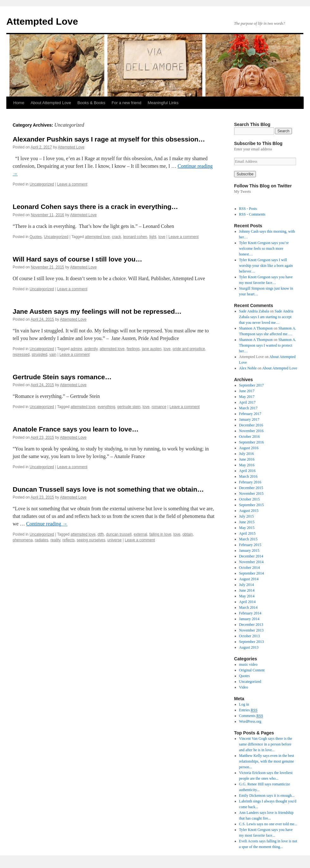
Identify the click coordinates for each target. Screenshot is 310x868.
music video (248, 664)
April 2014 (247, 602)
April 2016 (247, 471)
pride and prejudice (189, 349)
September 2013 (251, 642)
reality (55, 540)
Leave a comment (72, 184)
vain (53, 355)
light (153, 237)
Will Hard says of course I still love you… (77, 259)
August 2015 (249, 511)
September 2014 (251, 573)
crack (117, 237)
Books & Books (91, 103)
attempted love (97, 237)
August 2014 (249, 579)
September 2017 (251, 385)
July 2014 (247, 585)
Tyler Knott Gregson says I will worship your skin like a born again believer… (266, 266)
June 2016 (247, 459)
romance (159, 407)
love (162, 237)
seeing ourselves (91, 540)
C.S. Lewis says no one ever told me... (268, 824)
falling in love (160, 534)
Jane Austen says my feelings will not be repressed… (97, 311)
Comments (251, 716)
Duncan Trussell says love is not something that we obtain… (108, 489)
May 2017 (247, 397)
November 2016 (251, 431)
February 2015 (250, 545)
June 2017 (247, 391)
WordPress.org (250, 721)
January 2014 (249, 619)
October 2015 (250, 499)
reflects (68, 540)
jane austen (152, 349)
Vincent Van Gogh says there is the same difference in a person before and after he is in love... (266, 744)
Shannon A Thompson (256, 328)
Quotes (36, 237)
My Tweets (242, 192)
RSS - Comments (252, 214)
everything (106, 407)
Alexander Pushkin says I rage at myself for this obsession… (109, 139)
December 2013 (251, 625)
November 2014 (251, 562)
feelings (133, 349)
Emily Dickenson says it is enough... (267, 796)
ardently (91, 349)
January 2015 (249, 550)
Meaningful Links (163, 103)
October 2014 (250, 568)
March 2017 (248, 408)
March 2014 (248, 607)
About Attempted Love (51, 103)
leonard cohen (135, 237)
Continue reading (47, 524)
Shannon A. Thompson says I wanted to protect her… (268, 345)
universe (114, 540)
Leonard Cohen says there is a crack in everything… (95, 207)
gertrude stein (129, 407)
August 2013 (249, 647)
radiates (42, 540)
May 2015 (247, 528)
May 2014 (247, 596)
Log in (244, 704)
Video (244, 687)
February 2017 (250, 414)
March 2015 (248, 539)
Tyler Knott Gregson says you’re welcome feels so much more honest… (264, 248)
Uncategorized (42, 184)
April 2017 (247, 402)
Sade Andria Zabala (254, 311)
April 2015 (247, 533)
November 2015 (251, 494)
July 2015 (247, 516)
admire (76, 349)
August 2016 (249, 448)
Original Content (252, 670)
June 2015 (247, 522)
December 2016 (251, 425)
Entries (248, 710)
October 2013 (250, 636)
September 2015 (251, 505)
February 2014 (250, 613)
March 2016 (248, 476)
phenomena (23, 540)
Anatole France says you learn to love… (76, 429)
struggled (39, 355)
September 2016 (251, 442)
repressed (21, 355)
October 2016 (250, 437)
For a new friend (127, 103)
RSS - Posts (248, 209)
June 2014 (247, 590)
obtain (188, 534)
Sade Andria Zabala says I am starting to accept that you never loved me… (266, 317)
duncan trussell (119, 534)
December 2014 (251, 556)
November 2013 (251, 630)
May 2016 (247, 465)
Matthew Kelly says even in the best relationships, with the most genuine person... (267, 761)
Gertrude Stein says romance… (62, 377)
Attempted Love (42, 21)
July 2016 (247, 454)
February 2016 (250, 482)
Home (19, 103)
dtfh (101, 534)
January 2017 (249, 419)
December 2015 (251, 488)
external (141, 534)
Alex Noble (248, 368)
